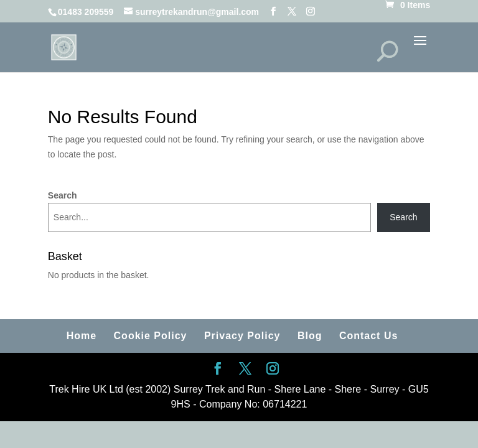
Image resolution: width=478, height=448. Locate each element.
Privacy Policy (242, 336)
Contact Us (368, 336)
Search (63, 195)
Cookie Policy (151, 336)
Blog (310, 336)
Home (82, 336)
